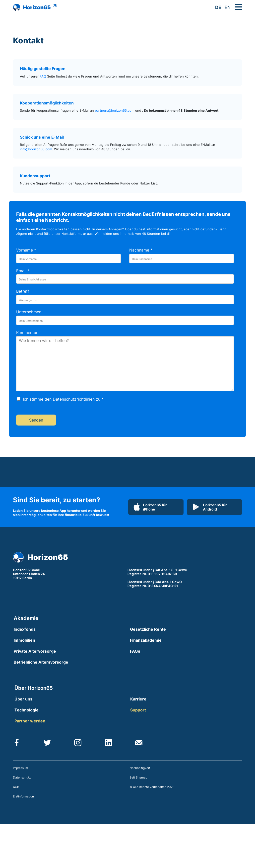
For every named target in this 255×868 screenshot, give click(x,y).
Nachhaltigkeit (140, 768)
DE (218, 7)
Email (23, 271)
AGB (16, 787)
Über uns (23, 699)
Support (138, 710)
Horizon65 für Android (209, 507)
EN (228, 7)
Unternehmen (29, 312)
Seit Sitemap (138, 777)
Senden (36, 420)
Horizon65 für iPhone (150, 507)
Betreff (23, 291)
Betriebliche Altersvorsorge (41, 662)
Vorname (26, 250)
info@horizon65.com (36, 149)
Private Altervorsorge (35, 651)
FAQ (43, 76)
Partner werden (30, 721)
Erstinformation (23, 796)
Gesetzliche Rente (148, 629)
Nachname (141, 250)
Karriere (138, 699)
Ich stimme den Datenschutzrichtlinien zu (63, 399)
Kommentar (27, 333)
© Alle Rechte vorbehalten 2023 (152, 787)
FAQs (135, 651)
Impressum (20, 768)
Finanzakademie (146, 640)
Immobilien (24, 640)
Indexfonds (25, 629)
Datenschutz (22, 777)
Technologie (27, 710)
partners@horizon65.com (115, 111)
